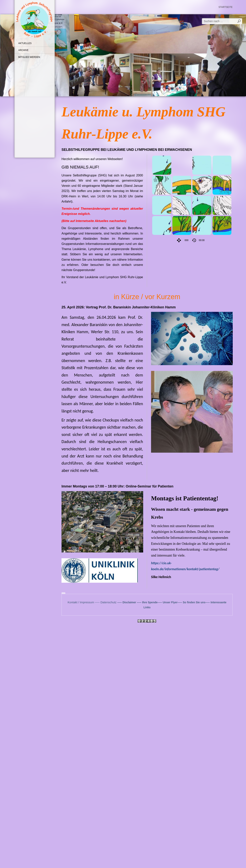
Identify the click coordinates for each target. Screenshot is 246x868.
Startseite (226, 7)
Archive (23, 50)
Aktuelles (25, 43)
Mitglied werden (29, 57)
